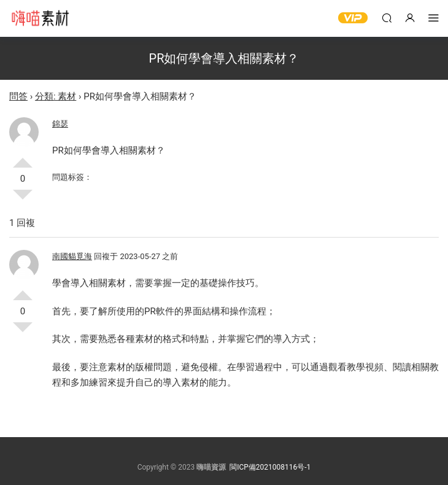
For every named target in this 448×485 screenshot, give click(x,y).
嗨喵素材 (40, 18)
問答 (18, 96)
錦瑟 (60, 124)
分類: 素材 (56, 96)
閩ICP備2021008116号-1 (270, 467)
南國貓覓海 (72, 256)
